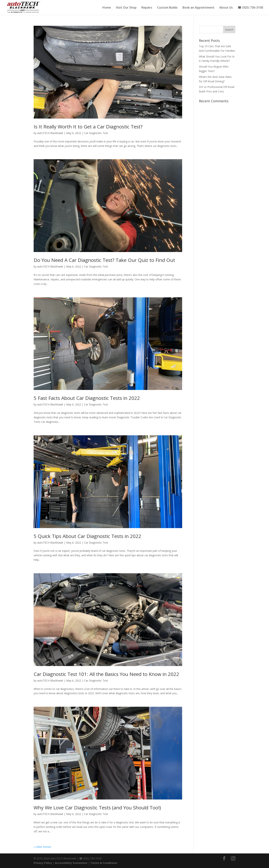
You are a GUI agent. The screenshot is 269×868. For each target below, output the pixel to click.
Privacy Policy (43, 863)
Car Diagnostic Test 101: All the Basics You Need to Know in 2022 (106, 674)
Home (107, 8)
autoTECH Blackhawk (50, 133)
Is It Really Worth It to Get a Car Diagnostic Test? (88, 127)
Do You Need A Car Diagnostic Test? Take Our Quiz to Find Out (104, 260)
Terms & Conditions (104, 863)
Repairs (147, 8)
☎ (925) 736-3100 (250, 8)
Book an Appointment (198, 8)
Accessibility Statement (71, 863)
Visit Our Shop (126, 8)
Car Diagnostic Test (96, 133)
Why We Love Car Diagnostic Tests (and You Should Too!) (97, 808)
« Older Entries (42, 847)
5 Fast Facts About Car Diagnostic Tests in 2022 (87, 398)
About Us (226, 8)
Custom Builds (167, 8)
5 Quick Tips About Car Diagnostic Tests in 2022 (87, 536)
